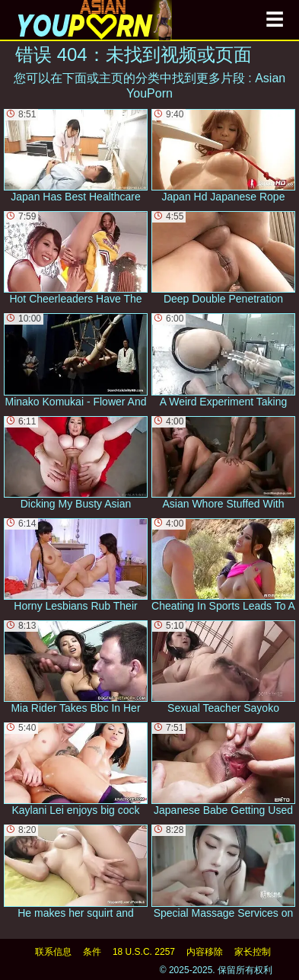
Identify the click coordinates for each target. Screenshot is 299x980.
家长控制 (253, 952)
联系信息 (53, 952)
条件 (92, 952)
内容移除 (205, 952)
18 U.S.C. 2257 (144, 952)
